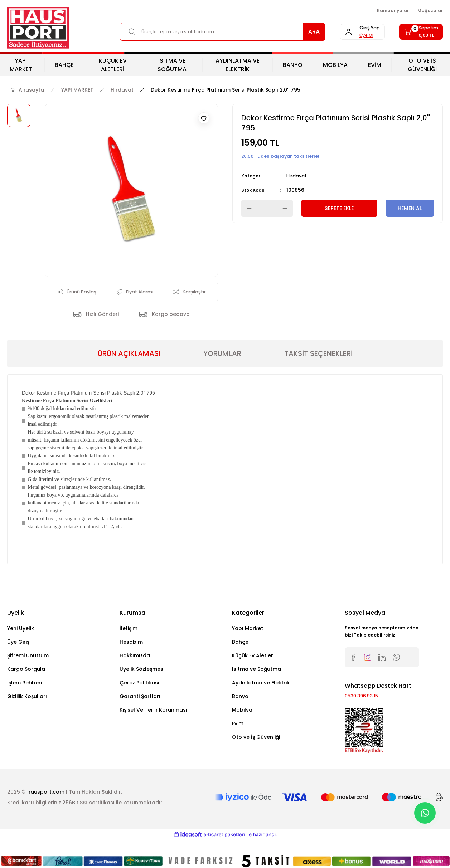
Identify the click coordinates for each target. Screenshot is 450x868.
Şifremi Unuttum (28, 668)
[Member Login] (349, 32)
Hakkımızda (135, 668)
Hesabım (131, 654)
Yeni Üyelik (21, 640)
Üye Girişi (19, 654)
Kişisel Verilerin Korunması (153, 722)
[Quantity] (267, 208)
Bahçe (240, 654)
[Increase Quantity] (287, 208)
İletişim (129, 640)
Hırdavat (298, 176)
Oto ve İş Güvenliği (256, 749)
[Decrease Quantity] (247, 208)
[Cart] (417, 32)
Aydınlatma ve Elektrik (261, 695)
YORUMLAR (222, 366)
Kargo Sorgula (26, 681)
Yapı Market (248, 640)
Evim (238, 736)
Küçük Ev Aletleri (253, 668)
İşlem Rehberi (25, 695)
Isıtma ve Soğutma (257, 681)
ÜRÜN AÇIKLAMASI (129, 366)
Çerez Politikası (139, 695)
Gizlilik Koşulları (27, 708)
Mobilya (242, 722)
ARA (295, 32)
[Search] (213, 32)
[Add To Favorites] (204, 118)
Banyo (240, 708)
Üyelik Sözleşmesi (142, 681)
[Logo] (38, 28)
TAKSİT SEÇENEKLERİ (318, 366)
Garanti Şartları (140, 708)
